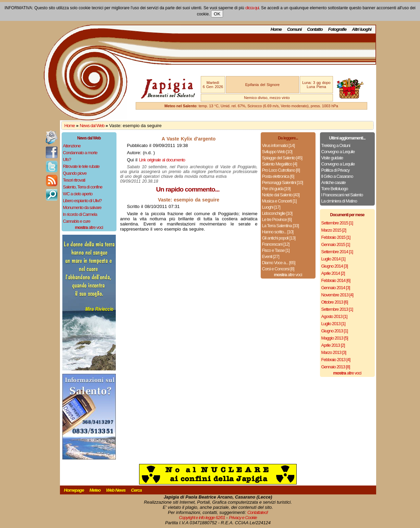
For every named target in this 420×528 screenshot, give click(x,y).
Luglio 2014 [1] (333, 259)
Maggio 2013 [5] (335, 338)
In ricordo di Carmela (80, 214)
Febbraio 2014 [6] (336, 280)
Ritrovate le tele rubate (81, 166)
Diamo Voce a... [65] (279, 263)
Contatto (315, 29)
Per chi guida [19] (276, 189)
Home (276, 29)
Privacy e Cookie (243, 518)
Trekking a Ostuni (336, 145)
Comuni (294, 29)
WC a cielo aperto (78, 194)
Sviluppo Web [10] (277, 152)
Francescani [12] (276, 244)
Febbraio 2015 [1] (336, 237)
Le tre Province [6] (277, 219)
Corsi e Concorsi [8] (278, 269)
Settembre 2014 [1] (337, 252)
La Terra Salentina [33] (281, 226)
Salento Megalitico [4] (280, 164)
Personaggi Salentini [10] (283, 182)
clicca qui (252, 8)
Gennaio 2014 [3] (336, 288)
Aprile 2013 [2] (333, 345)
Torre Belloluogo (335, 189)
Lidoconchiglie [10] (277, 213)
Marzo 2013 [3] (334, 352)
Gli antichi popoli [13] (279, 238)
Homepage (74, 490)
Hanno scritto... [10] (278, 232)
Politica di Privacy (336, 170)
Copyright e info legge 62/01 (202, 518)
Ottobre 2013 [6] (335, 302)
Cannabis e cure (77, 221)
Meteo (95, 490)
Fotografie (337, 29)
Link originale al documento (162, 160)
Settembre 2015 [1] (337, 223)
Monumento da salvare (82, 207)
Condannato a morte (80, 153)
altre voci (89, 227)
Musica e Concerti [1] (279, 201)
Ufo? (67, 159)
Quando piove (75, 173)
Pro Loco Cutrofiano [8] (281, 170)
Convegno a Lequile (338, 152)
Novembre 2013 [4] (337, 295)
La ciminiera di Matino (339, 201)
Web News (116, 490)
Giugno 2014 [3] (335, 266)
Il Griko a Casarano (337, 176)
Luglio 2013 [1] (333, 324)
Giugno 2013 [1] (335, 331)
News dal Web (92, 126)
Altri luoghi (362, 29)
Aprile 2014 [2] (333, 273)
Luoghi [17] (271, 207)
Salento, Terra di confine (83, 187)
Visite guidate (332, 158)
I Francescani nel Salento (342, 195)
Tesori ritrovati (74, 180)
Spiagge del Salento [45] (282, 158)
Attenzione (72, 146)
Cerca (136, 490)
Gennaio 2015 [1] (336, 244)
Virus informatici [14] (279, 145)
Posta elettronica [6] (278, 176)
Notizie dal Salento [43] (281, 195)
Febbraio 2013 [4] (336, 360)
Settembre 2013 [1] (337, 309)
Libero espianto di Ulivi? (82, 201)
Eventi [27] (271, 256)
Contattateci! (258, 512)
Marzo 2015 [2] (334, 230)
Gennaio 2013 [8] (336, 367)
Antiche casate (333, 182)
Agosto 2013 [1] (334, 316)
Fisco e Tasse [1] (276, 250)
